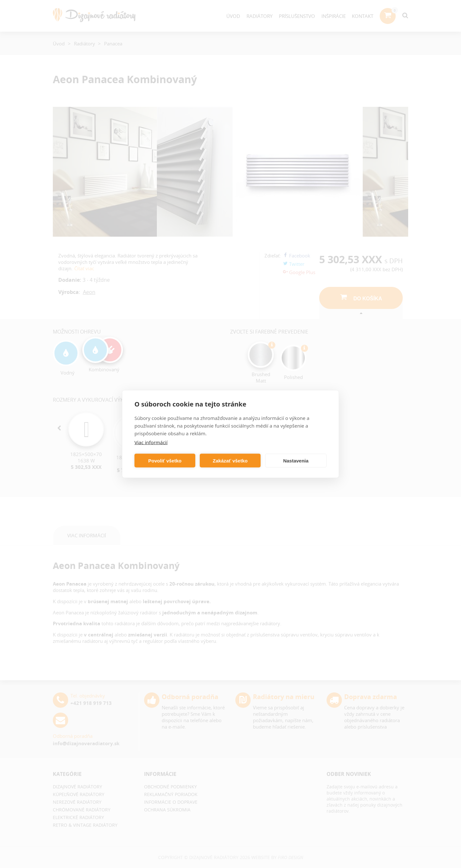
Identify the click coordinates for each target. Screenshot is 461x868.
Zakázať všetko (230, 460)
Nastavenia (296, 460)
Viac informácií (151, 442)
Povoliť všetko (165, 460)
